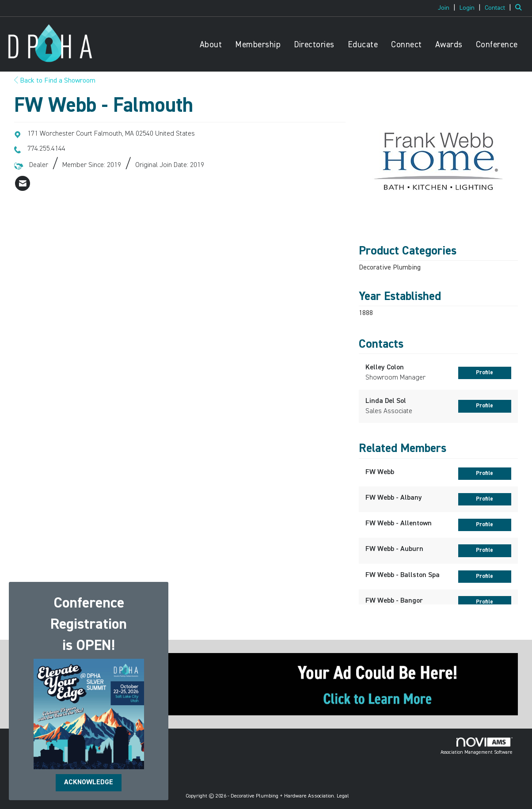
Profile (484, 373)
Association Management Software (477, 746)
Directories (314, 45)
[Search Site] (520, 8)
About (211, 45)
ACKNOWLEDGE (89, 782)
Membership (258, 45)
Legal (343, 796)
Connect (407, 45)
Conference (497, 45)
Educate (363, 45)
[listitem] (448, 8)
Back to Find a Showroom (55, 81)
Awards (449, 45)
